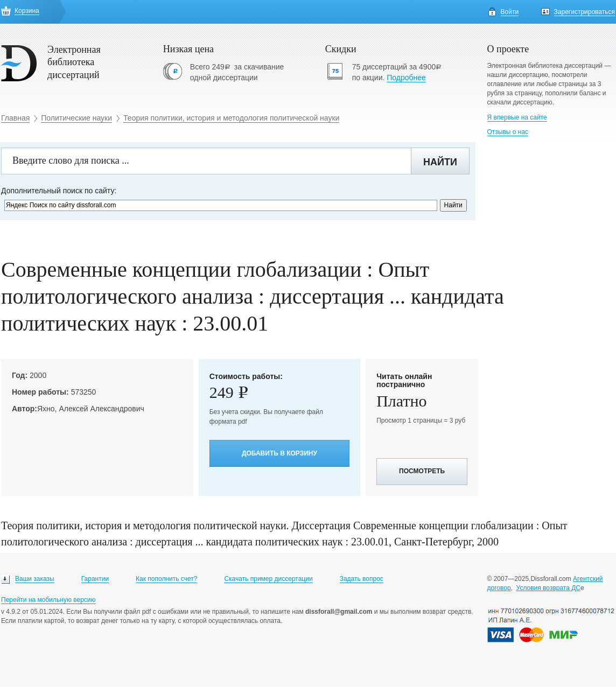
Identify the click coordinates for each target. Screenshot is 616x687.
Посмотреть (422, 471)
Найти (440, 162)
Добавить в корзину (279, 453)
